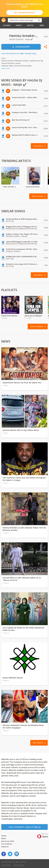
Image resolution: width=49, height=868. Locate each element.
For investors (7, 844)
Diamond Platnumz (34, 187)
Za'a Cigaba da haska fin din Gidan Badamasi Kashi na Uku (23, 629)
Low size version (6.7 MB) (12, 53)
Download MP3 (21, 47)
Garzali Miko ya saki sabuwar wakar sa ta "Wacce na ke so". (22, 579)
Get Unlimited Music (24, 13)
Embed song (30, 53)
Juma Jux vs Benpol (33, 316)
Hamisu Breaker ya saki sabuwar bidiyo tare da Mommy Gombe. (24, 529)
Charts (19, 25)
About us (5, 847)
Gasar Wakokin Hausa (13, 678)
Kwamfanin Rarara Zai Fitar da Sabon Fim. (22, 383)
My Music (7, 25)
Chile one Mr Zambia (10, 187)
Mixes (42, 25)
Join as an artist (8, 841)
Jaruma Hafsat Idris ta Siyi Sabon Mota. (21, 430)
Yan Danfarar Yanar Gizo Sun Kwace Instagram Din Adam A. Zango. (24, 479)
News (4, 838)
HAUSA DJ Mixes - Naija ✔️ (21, 39)
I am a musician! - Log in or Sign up (25, 827)
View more (5, 68)
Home (4, 836)
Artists (30, 25)
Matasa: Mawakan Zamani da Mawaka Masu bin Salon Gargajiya (23, 726)
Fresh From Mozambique (10, 316)
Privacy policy (19, 865)
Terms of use (6, 865)
